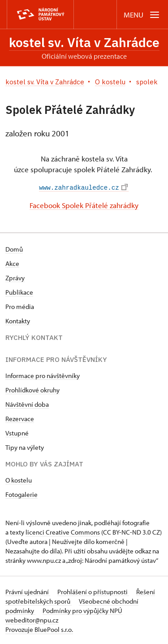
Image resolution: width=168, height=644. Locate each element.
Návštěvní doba (27, 403)
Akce (12, 263)
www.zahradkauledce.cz (83, 187)
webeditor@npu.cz (32, 619)
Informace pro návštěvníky (43, 375)
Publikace (19, 291)
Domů (14, 248)
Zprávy (15, 277)
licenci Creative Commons (63, 531)
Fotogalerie (22, 494)
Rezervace (20, 418)
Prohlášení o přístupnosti (93, 591)
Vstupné (17, 432)
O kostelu (19, 479)
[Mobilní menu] (142, 15)
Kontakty (18, 320)
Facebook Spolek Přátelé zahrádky (84, 205)
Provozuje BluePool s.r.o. (39, 629)
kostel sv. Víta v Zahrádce (84, 42)
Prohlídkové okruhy (32, 389)
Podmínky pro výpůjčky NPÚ (82, 610)
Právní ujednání (28, 591)
